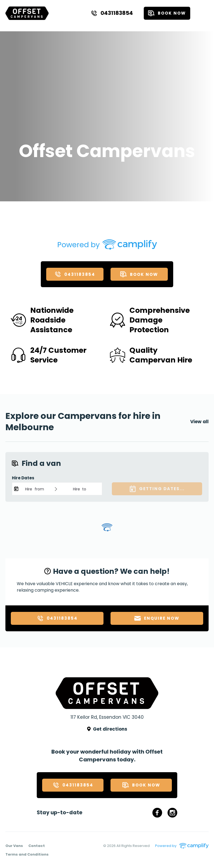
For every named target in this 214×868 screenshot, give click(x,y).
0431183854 (112, 13)
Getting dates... (157, 489)
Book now (167, 13)
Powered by (81, 245)
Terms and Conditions (27, 854)
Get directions (107, 729)
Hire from (34, 489)
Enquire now (157, 618)
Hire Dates (23, 478)
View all (199, 422)
